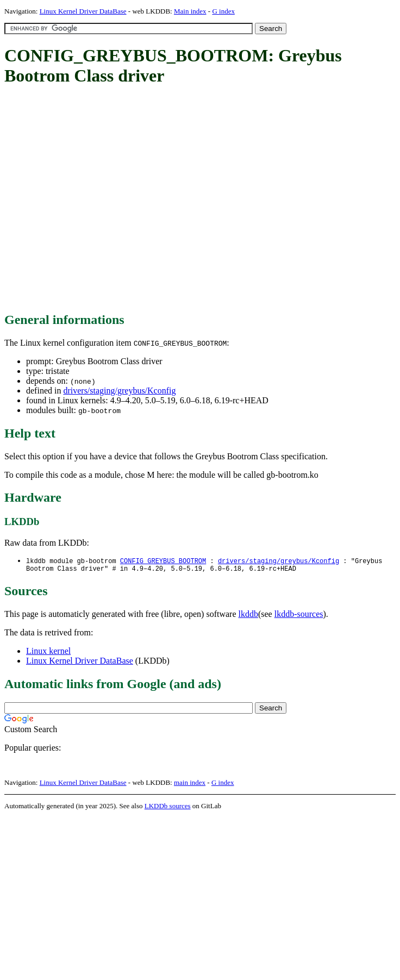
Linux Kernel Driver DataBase (83, 11)
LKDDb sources (168, 808)
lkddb (248, 616)
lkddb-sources (299, 616)
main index (190, 785)
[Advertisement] (102, 200)
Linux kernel (48, 653)
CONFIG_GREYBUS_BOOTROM (163, 561)
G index (223, 11)
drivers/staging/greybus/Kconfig (119, 391)
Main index (190, 11)
